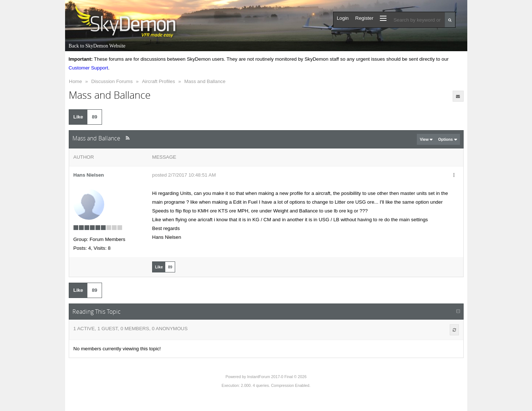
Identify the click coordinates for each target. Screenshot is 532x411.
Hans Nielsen (89, 175)
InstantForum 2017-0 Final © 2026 (277, 377)
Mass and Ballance (205, 81)
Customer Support (88, 68)
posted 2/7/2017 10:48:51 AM (184, 175)
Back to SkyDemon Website (97, 46)
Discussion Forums (112, 81)
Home (76, 81)
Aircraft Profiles (158, 81)
